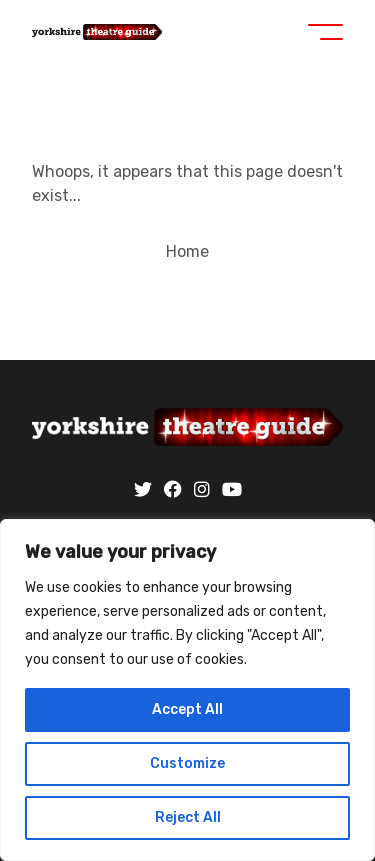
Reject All (188, 817)
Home (187, 251)
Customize (187, 763)
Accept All (187, 709)
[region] (187, 690)
